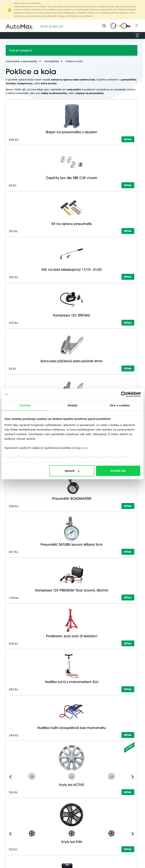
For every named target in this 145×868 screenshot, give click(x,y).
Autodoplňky (52, 61)
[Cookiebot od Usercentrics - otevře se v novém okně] (124, 394)
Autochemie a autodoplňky (22, 61)
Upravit (72, 471)
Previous (10, 777)
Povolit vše (118, 471)
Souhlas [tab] (25, 405)
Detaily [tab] (72, 405)
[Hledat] (104, 26)
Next (133, 777)
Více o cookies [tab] (120, 405)
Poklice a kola (74, 61)
